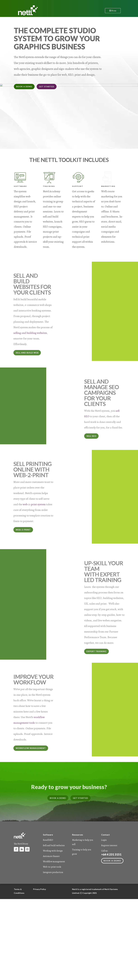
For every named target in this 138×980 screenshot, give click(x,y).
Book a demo (112, 877)
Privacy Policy (40, 906)
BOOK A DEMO (24, 86)
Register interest (109, 862)
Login (104, 857)
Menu (113, 11)
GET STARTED (47, 86)
